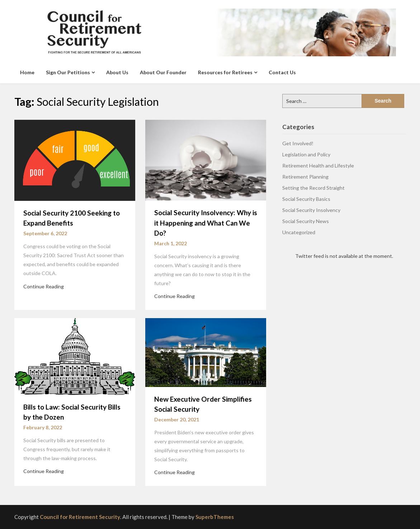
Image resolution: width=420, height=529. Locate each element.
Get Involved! (298, 143)
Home (27, 72)
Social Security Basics (306, 199)
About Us (117, 72)
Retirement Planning (305, 177)
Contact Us (282, 72)
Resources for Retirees (225, 72)
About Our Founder (163, 72)
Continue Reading (44, 286)
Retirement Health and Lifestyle (318, 166)
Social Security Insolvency (311, 210)
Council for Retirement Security (80, 517)
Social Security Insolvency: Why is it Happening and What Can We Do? (206, 223)
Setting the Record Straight (313, 188)
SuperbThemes (215, 517)
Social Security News (306, 221)
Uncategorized (299, 232)
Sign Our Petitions (68, 72)
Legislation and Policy (306, 154)
